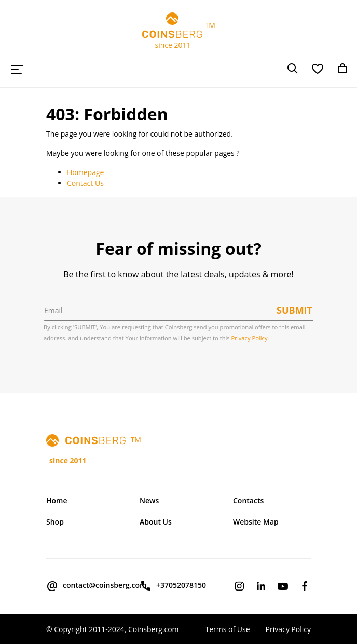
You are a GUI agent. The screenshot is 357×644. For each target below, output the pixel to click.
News (149, 500)
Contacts (248, 500)
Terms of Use (227, 629)
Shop (55, 522)
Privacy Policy (288, 629)
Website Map (256, 522)
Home (57, 500)
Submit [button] (294, 310)
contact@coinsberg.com (85, 586)
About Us (156, 522)
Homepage (85, 172)
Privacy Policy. (250, 338)
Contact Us (85, 183)
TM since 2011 (178, 31)
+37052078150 (173, 586)
